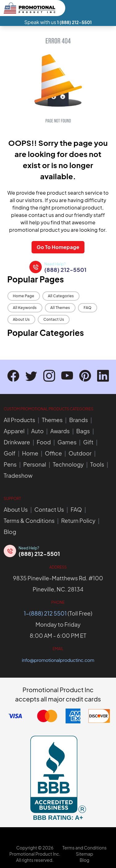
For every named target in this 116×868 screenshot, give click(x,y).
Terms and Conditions (85, 848)
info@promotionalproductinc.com (58, 660)
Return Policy (78, 521)
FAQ (88, 308)
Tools (97, 464)
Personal (35, 464)
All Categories (61, 296)
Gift (88, 442)
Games (67, 442)
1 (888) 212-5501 (74, 22)
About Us (21, 319)
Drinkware (17, 442)
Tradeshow (18, 475)
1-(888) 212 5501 (45, 613)
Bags (83, 431)
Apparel (14, 431)
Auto (37, 431)
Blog (10, 532)
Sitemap (84, 854)
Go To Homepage (58, 247)
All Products (19, 420)
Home (30, 453)
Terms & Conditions (29, 521)
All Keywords (25, 308)
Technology (68, 464)
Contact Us (54, 319)
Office (53, 453)
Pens (10, 464)
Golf (10, 453)
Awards (60, 431)
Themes (52, 420)
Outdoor (80, 453)
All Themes (60, 308)
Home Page (24, 296)
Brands (79, 420)
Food (44, 442)
